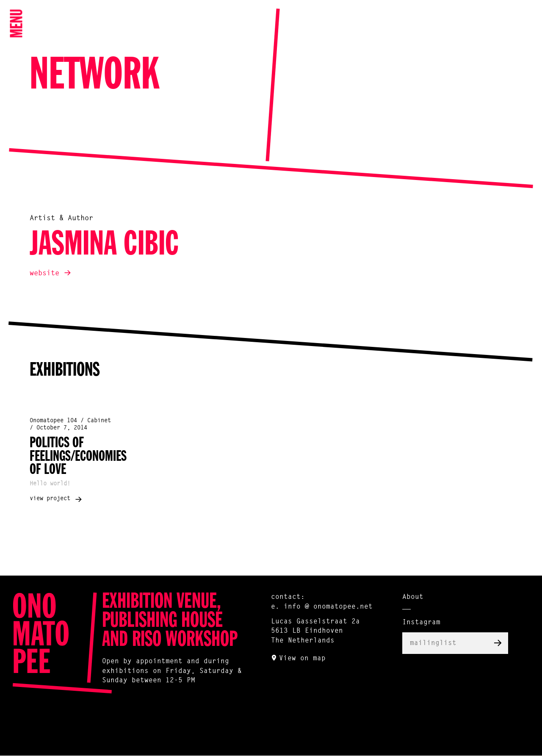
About (413, 597)
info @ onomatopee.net (328, 607)
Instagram (421, 623)
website (44, 273)
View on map (302, 659)
